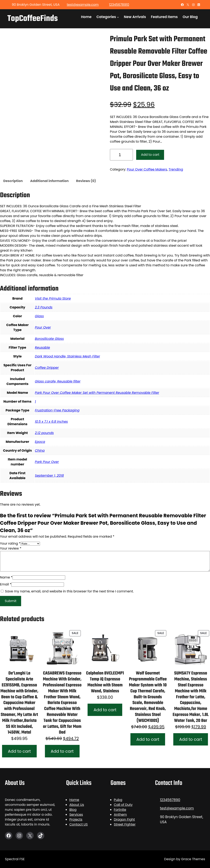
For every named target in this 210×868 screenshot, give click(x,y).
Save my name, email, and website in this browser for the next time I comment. (69, 591)
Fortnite (120, 810)
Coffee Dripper (47, 368)
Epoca (40, 442)
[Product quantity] (121, 155)
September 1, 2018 (49, 476)
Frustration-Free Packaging (57, 410)
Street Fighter (125, 824)
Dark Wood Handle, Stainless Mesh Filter (67, 356)
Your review (11, 548)
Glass (39, 316)
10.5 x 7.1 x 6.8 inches (51, 422)
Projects (76, 819)
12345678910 (119, 5)
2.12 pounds (44, 433)
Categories (106, 17)
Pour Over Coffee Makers (147, 169)
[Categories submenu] (118, 17)
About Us (77, 805)
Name (6, 577)
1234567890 (170, 800)
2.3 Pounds (44, 307)
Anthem (120, 815)
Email (6, 584)
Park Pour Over (47, 462)
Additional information (49, 181)
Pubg (118, 800)
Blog (73, 810)
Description (13, 181)
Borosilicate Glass (49, 339)
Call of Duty (123, 805)
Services (76, 815)
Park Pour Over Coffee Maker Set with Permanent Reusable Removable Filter (97, 393)
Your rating (10, 543)
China (40, 451)
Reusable (42, 348)
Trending (176, 169)
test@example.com (83, 5)
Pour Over (43, 327)
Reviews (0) (86, 181)
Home (74, 800)
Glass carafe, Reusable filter (58, 381)
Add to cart (150, 155)
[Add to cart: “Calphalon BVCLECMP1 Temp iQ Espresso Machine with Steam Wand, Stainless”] (105, 710)
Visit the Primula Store (53, 298)
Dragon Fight (124, 819)
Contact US (78, 824)
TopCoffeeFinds (33, 19)
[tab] (13, 181)
